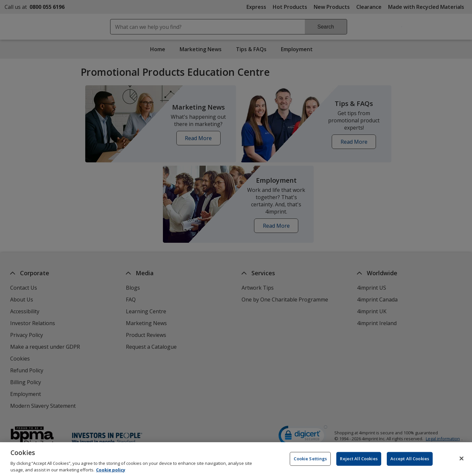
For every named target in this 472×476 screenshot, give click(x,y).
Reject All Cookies (359, 463)
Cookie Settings (310, 463)
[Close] (462, 463)
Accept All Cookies (410, 463)
